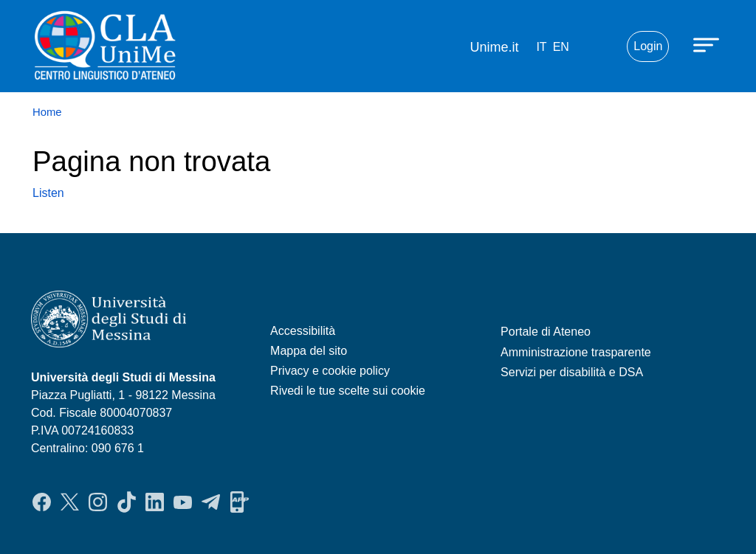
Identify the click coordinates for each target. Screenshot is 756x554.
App (240, 502)
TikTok (127, 502)
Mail (597, 46)
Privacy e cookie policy (330, 371)
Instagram (98, 502)
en (561, 47)
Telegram (211, 502)
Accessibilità (303, 331)
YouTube (183, 502)
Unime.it (494, 47)
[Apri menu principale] (708, 44)
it (541, 47)
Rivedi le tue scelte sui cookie (348, 391)
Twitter (70, 502)
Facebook (42, 502)
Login (648, 46)
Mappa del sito (309, 351)
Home (47, 112)
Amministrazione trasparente (576, 352)
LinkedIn (155, 502)
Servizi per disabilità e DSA (572, 372)
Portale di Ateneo (546, 332)
